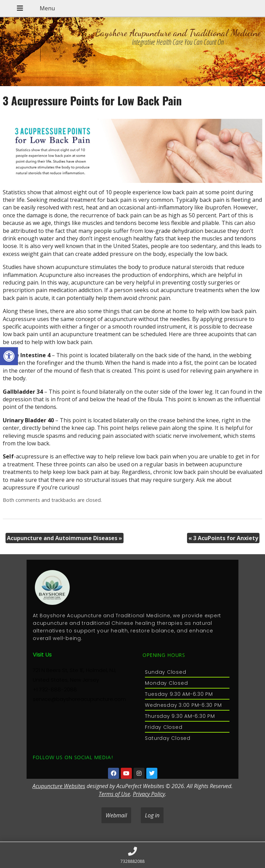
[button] (9, 356)
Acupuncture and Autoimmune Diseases (65, 538)
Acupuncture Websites (59, 786)
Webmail (116, 815)
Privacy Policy (149, 794)
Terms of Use (114, 794)
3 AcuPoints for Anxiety (223, 538)
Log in (152, 815)
